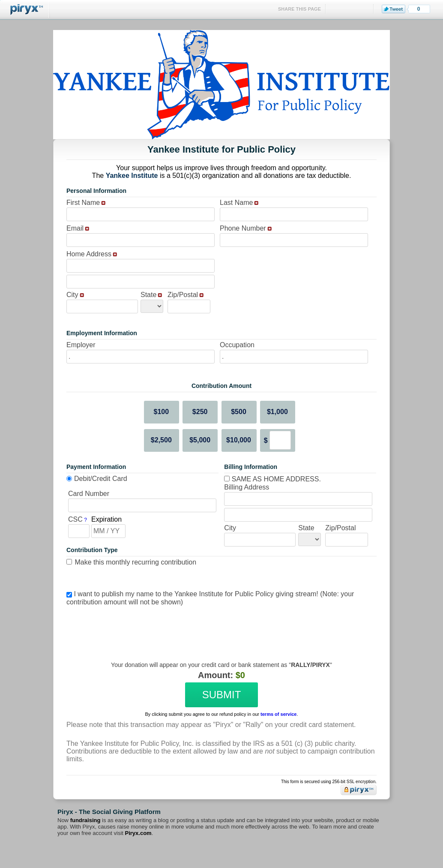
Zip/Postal (183, 295)
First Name (83, 203)
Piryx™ (25, 10)
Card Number (89, 494)
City (72, 295)
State (148, 295)
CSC (75, 519)
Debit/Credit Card (101, 479)
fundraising (85, 820)
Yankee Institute (132, 176)
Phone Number (243, 228)
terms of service (278, 714)
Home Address (89, 254)
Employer (81, 345)
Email (75, 228)
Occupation (237, 345)
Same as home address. (272, 479)
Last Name (236, 203)
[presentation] (220, 627)
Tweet (394, 9)
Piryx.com (138, 833)
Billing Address (247, 487)
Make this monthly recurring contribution (135, 562)
